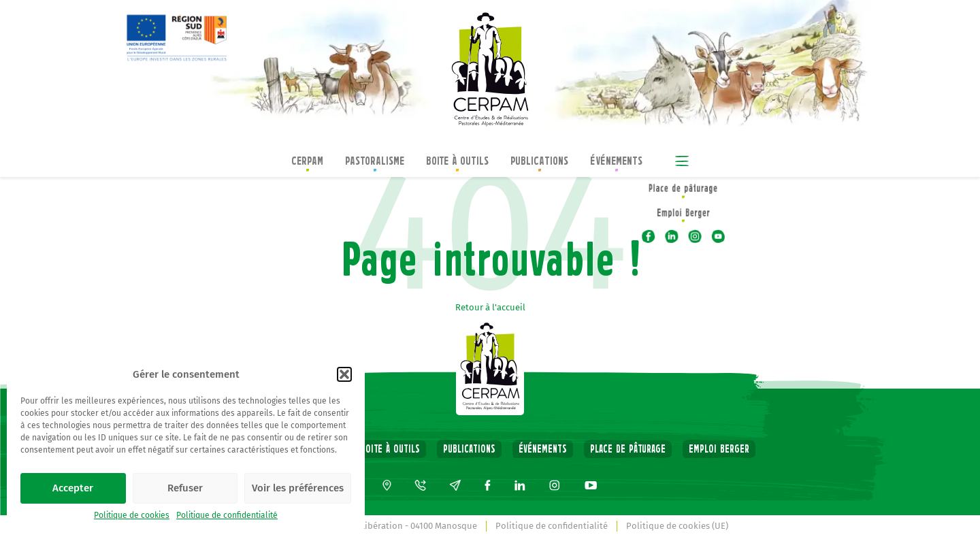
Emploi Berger (719, 449)
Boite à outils (457, 162)
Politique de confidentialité (227, 515)
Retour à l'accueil (490, 307)
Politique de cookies (132, 515)
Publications (539, 162)
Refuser (185, 488)
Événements (616, 162)
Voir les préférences (298, 488)
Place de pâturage (628, 449)
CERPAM (307, 162)
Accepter (73, 488)
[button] (344, 374)
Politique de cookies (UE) (677, 526)
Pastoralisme (375, 162)
